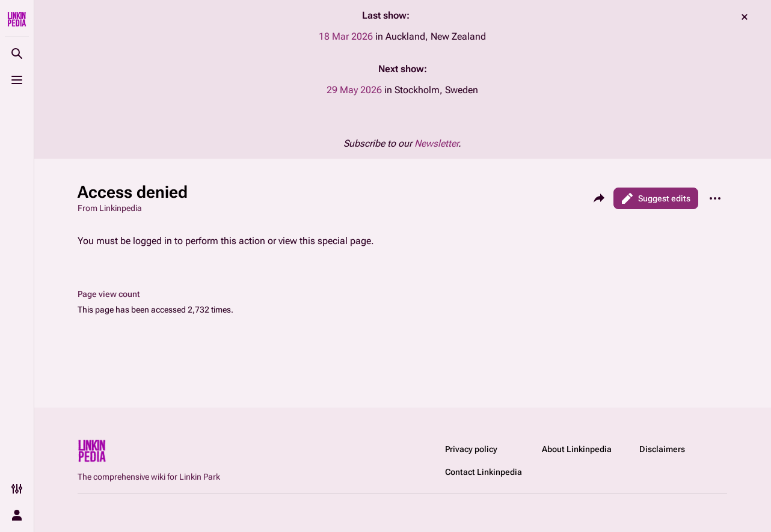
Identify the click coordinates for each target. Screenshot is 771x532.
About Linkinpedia (577, 449)
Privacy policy (471, 449)
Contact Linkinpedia (484, 472)
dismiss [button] (745, 17)
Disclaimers (662, 449)
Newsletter (436, 143)
